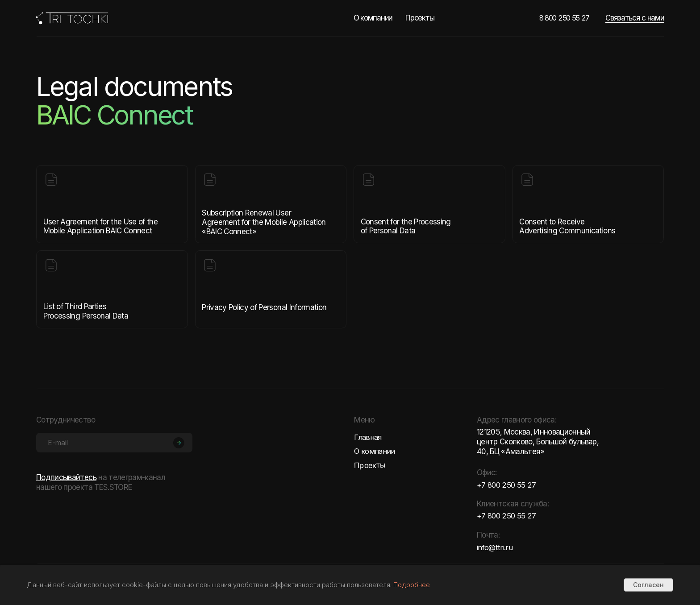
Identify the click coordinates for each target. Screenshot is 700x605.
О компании (373, 18)
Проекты (420, 18)
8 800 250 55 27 (566, 18)
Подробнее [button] (412, 585)
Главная (368, 437)
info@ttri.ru (495, 547)
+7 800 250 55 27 (508, 485)
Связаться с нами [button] (635, 18)
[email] (114, 443)
